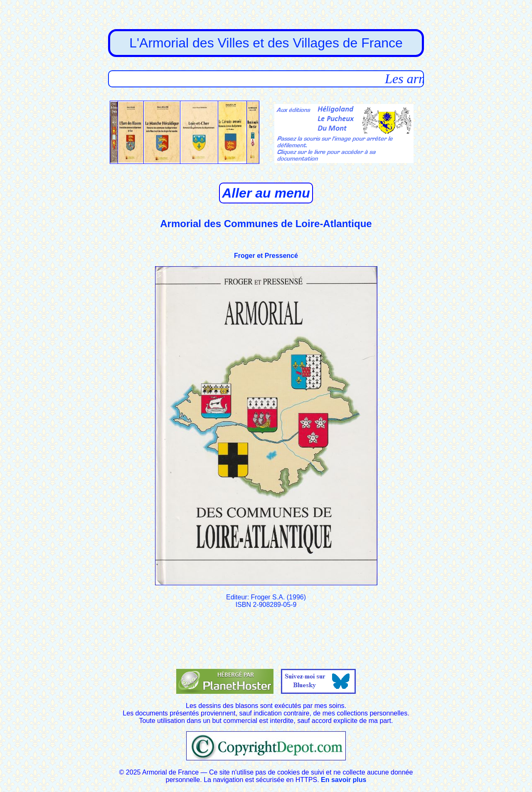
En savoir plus (344, 780)
